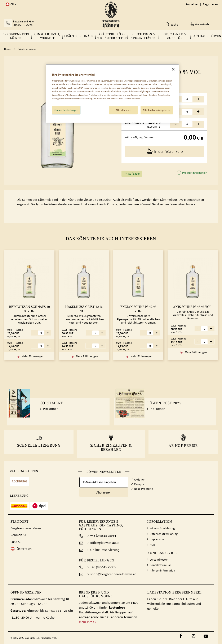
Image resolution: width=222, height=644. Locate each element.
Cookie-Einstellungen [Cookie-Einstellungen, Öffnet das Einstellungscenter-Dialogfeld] (66, 110)
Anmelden (192, 4)
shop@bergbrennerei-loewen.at (113, 574)
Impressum (157, 539)
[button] (10, 4)
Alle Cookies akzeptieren (157, 110)
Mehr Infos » (88, 622)
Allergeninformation (162, 570)
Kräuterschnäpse (27, 49)
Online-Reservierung (105, 550)
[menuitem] (16, 36)
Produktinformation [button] (194, 173)
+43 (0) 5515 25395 (103, 567)
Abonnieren (104, 492)
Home (7, 49)
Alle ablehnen (123, 110)
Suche (174, 25)
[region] (112, 93)
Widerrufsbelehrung (162, 528)
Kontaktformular (160, 565)
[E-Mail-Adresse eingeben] (104, 482)
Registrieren (210, 4)
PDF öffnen (51, 409)
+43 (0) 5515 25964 (103, 535)
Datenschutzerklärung (164, 534)
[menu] (111, 36)
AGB (152, 545)
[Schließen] (173, 69)
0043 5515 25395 (23, 25)
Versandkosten (159, 560)
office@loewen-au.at (105, 543)
